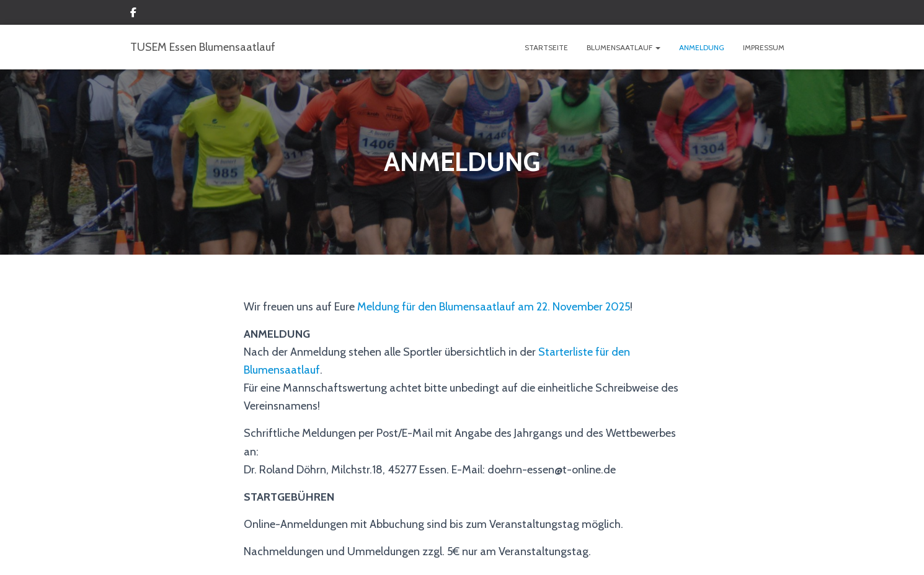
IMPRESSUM (764, 47)
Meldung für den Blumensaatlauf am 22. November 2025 (494, 307)
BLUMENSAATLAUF (624, 47)
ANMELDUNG (702, 47)
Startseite (546, 47)
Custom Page (133, 14)
